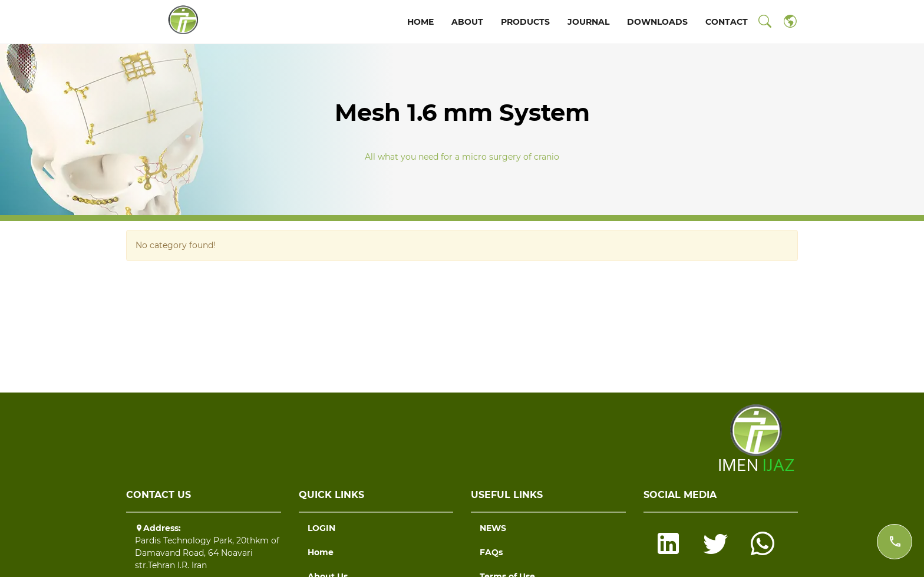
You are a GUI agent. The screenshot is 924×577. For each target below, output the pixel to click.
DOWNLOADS (657, 22)
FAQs (491, 552)
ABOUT (467, 22)
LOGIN (321, 528)
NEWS (493, 528)
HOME (420, 22)
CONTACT (727, 22)
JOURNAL (588, 22)
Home (321, 552)
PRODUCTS (525, 22)
